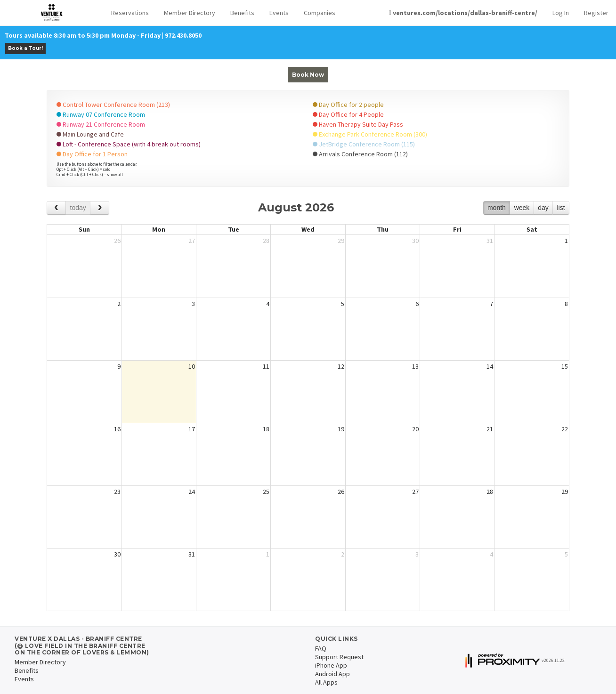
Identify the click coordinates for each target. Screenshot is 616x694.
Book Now (308, 75)
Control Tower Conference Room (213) (113, 105)
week (522, 208)
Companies (320, 13)
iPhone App (331, 665)
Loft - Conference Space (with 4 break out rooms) (129, 144)
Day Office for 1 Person (92, 154)
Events (279, 13)
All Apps (326, 682)
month (497, 208)
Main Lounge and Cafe (90, 134)
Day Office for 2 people (348, 105)
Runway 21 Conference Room (101, 124)
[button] (130, 13)
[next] (100, 208)
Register (596, 13)
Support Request (339, 657)
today (78, 208)
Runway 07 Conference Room (101, 114)
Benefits (242, 13)
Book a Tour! (25, 48)
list (561, 208)
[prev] (56, 208)
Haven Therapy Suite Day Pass (358, 124)
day (543, 208)
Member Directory (190, 13)
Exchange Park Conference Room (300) (370, 134)
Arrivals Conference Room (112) (360, 154)
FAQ (321, 648)
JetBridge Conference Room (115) (364, 144)
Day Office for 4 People (348, 114)
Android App (332, 674)
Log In (561, 13)
